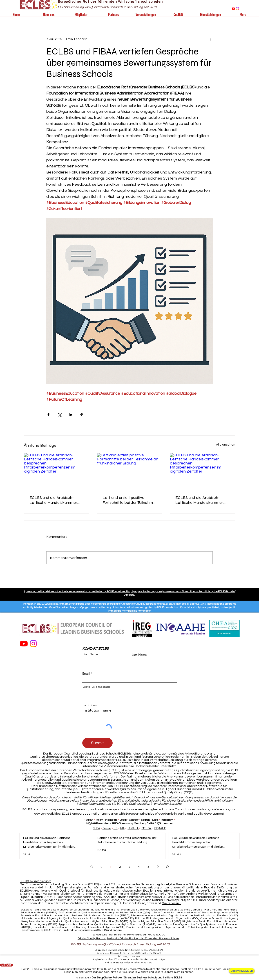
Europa (107, 828)
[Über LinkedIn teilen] (70, 415)
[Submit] (97, 743)
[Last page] (167, 867)
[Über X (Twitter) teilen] (59, 415)
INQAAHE (160, 828)
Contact (134, 820)
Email (86, 674)
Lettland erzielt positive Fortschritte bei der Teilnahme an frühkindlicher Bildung (129, 500)
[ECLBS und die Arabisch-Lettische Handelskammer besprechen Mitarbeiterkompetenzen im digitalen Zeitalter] (57, 471)
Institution (90, 705)
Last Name (139, 655)
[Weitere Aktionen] (210, 39)
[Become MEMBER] (242, 971)
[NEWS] (7, 965)
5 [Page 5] (148, 867)
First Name (90, 654)
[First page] (92, 867)
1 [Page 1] (111, 867)
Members (111, 820)
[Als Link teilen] (81, 415)
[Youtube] (233, 9)
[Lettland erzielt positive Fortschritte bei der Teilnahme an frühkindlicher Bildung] (130, 471)
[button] (49, 15)
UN (116, 828)
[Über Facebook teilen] (48, 415)
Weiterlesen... (172, 903)
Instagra (166, 820)
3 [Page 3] (129, 867)
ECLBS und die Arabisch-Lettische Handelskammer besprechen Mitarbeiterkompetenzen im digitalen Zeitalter (54, 500)
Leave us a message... (98, 687)
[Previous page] (101, 867)
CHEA (96, 828)
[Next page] (158, 867)
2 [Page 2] (120, 867)
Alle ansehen (226, 445)
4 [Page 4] (139, 867)
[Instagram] (237, 9)
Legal (123, 820)
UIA (122, 828)
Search (145, 820)
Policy (99, 820)
